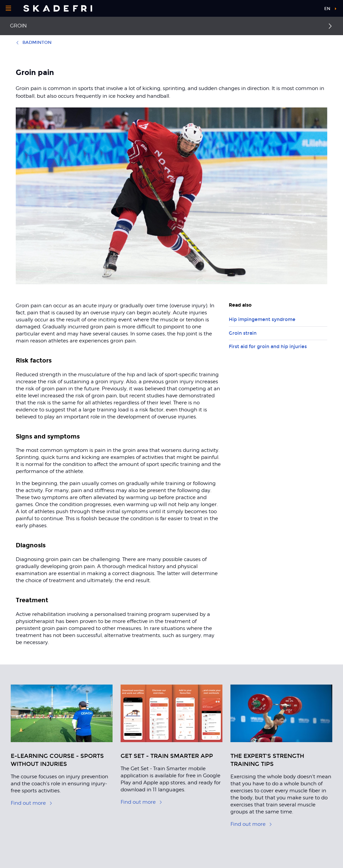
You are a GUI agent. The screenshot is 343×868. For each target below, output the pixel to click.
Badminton (34, 43)
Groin (18, 26)
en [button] (327, 9)
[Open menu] (8, 8)
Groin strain (243, 333)
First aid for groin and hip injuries (268, 347)
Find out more (32, 803)
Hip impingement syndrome (262, 320)
